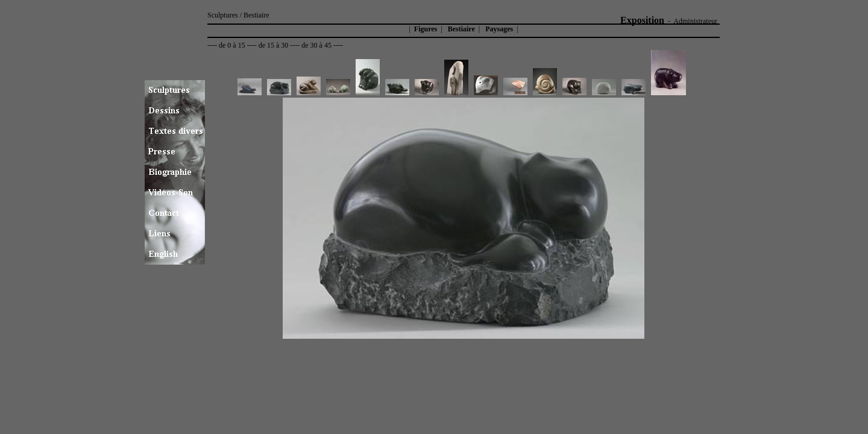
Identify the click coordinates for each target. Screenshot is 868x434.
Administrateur (695, 21)
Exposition (642, 20)
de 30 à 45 (316, 45)
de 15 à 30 (274, 45)
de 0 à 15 (232, 45)
